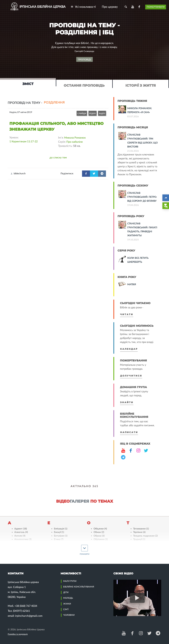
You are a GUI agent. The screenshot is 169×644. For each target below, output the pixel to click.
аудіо (102, 113)
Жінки (67, 604)
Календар (129, 349)
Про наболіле (75, 142)
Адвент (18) (21, 529)
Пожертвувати (156, 7)
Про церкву (110, 7)
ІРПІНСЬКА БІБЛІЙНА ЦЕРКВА (42, 7)
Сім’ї (66, 609)
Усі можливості (83, 7)
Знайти (127, 402)
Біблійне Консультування (79, 587)
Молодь (68, 598)
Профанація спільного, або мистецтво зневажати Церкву (56, 126)
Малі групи (70, 581)
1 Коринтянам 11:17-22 (24, 142)
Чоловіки (69, 615)
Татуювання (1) (141, 529)
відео (93, 113)
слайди (82, 113)
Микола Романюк (75, 138)
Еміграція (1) (61, 529)
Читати (127, 314)
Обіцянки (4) (100, 529)
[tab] (28, 82)
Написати (129, 432)
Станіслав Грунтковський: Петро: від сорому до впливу (142, 197)
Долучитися (131, 376)
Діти (66, 592)
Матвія (132, 284)
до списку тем (58, 158)
